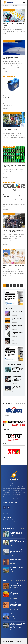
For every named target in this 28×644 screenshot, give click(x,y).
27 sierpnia (5, 278)
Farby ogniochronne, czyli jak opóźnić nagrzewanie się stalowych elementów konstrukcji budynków (17, 625)
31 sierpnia (5, 36)
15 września (16, 588)
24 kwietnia (14, 336)
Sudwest (6, 416)
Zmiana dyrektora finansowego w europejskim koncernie (17, 542)
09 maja (11, 555)
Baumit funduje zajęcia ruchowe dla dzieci (14, 266)
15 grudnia (15, 630)
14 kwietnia (14, 384)
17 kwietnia (14, 374)
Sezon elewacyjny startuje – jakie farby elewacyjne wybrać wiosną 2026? (17, 369)
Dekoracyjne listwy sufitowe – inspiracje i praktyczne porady (17, 551)
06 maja (11, 571)
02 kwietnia (14, 392)
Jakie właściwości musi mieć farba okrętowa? (17, 387)
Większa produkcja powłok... (17, 312)
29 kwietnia (14, 316)
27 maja (11, 536)
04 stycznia (15, 609)
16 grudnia (19, 619)
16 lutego (15, 598)
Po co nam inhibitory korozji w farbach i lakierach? (17, 584)
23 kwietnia (14, 343)
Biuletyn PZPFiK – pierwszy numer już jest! (14, 24)
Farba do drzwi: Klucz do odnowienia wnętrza (16, 560)
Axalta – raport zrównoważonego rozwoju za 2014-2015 (14, 231)
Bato (4, 444)
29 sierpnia (5, 178)
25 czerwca (12, 563)
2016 (10, 6)
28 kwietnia (14, 323)
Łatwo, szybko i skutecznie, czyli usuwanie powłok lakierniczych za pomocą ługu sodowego (17, 605)
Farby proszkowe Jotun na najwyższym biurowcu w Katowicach (17, 615)
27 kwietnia (14, 329)
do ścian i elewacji (9, 182)
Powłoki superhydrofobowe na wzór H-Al (13, 58)
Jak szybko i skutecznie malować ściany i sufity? (16, 533)
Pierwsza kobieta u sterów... (17, 326)
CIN (4, 458)
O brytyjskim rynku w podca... (17, 333)
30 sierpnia (5, 108)
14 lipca (11, 545)
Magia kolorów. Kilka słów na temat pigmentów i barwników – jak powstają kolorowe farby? (17, 594)
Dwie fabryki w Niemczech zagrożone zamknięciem (17, 568)
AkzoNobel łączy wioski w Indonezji (11, 130)
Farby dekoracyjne (9, 10)
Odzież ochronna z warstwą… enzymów (12, 97)
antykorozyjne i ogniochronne (12, 113)
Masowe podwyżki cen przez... (17, 319)
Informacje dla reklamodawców (10, 522)
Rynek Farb (5, 6)
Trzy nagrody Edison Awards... (17, 340)
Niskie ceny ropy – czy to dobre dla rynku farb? (14, 166)
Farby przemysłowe (9, 41)
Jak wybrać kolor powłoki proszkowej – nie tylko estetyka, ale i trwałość (18, 379)
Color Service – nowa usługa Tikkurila (12, 196)
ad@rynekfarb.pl (7, 517)
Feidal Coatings (8, 430)
